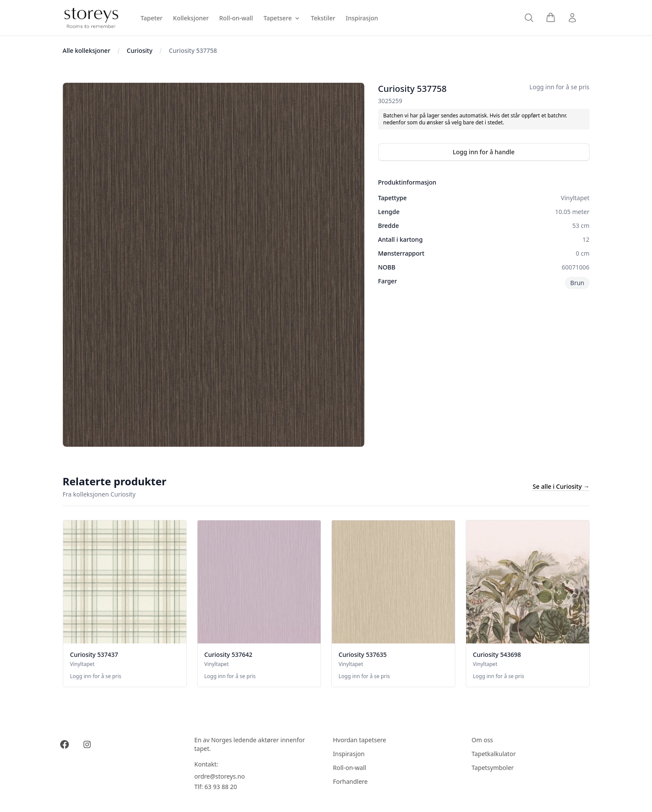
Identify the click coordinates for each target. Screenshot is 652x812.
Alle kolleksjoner (87, 50)
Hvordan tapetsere (360, 740)
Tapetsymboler (493, 768)
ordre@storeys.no (220, 776)
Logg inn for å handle (484, 152)
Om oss (483, 740)
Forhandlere (350, 781)
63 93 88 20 (221, 787)
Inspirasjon (349, 754)
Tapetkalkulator (494, 754)
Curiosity (140, 50)
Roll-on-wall (350, 768)
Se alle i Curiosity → (561, 486)
